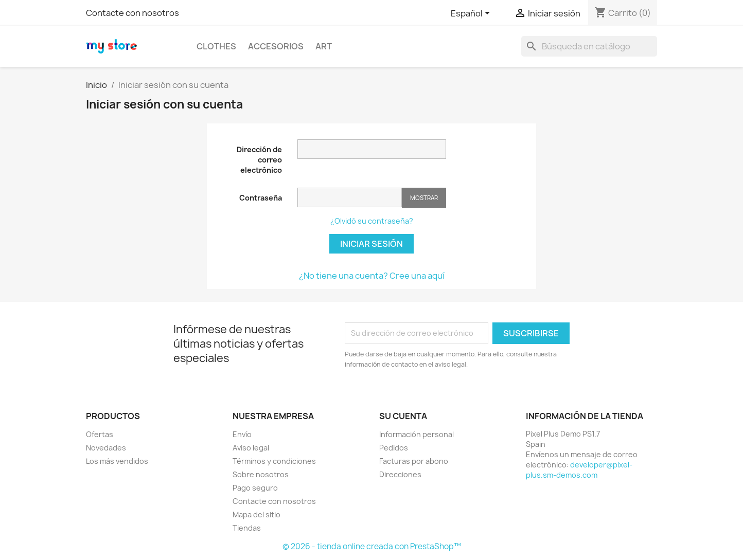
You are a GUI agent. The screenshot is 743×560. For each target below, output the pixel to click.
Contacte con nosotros (132, 13)
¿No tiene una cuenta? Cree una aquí (372, 276)
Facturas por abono (414, 461)
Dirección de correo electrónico (259, 160)
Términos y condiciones (274, 461)
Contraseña (261, 198)
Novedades (106, 448)
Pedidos (394, 448)
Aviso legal (251, 448)
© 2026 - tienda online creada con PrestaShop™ (372, 546)
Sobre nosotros (261, 474)
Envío (242, 434)
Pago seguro (255, 488)
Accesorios (276, 46)
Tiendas (247, 528)
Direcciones (400, 474)
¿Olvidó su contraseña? (372, 221)
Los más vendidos (117, 461)
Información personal (417, 434)
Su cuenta (403, 416)
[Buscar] (589, 46)
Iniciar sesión (371, 244)
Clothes (216, 46)
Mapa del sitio (256, 514)
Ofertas (100, 434)
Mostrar (424, 198)
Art (324, 46)
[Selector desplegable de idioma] (472, 14)
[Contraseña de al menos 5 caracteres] (350, 197)
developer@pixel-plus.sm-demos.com (579, 470)
